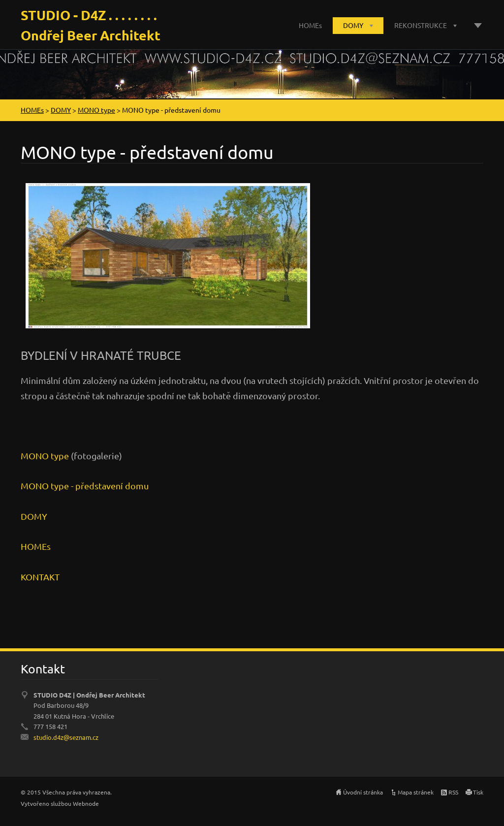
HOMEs (310, 25)
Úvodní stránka (363, 792)
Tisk (478, 792)
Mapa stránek (416, 792)
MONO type (96, 110)
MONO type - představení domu (85, 486)
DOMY (353, 25)
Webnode (86, 803)
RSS (453, 792)
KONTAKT (40, 577)
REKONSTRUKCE (421, 25)
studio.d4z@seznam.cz (66, 737)
